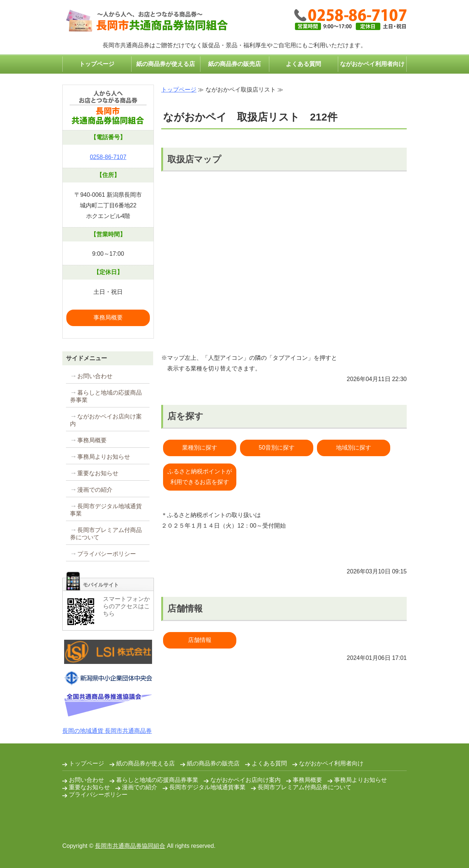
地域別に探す (354, 448)
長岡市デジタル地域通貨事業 (106, 510)
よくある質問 (303, 64)
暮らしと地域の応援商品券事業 (106, 396)
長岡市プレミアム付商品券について (106, 534)
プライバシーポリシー (107, 554)
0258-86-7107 (108, 157)
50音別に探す (277, 448)
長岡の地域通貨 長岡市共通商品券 (107, 731)
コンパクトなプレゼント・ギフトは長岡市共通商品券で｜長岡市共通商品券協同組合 (145, 21)
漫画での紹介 (95, 490)
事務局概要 (108, 317)
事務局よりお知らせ (104, 457)
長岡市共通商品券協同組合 (130, 846)
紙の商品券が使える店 (166, 64)
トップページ (97, 64)
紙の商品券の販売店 (234, 64)
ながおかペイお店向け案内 (106, 420)
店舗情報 (200, 640)
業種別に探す (200, 448)
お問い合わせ (95, 376)
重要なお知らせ (98, 473)
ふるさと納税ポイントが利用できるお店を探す (200, 477)
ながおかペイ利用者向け (372, 64)
